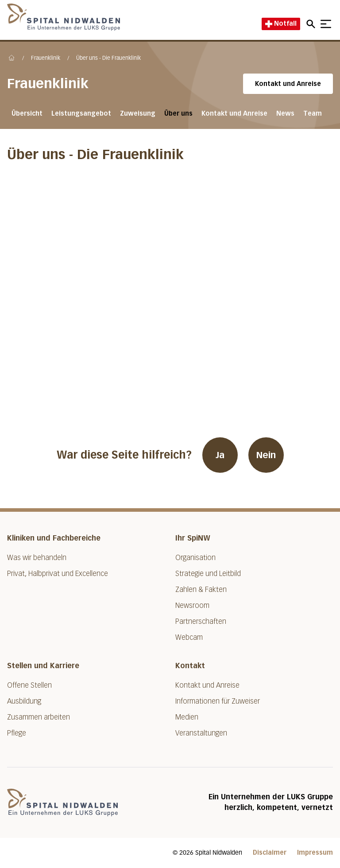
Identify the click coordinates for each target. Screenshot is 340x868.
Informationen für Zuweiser (218, 701)
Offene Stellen (29, 685)
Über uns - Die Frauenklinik (108, 58)
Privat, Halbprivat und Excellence (58, 574)
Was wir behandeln (37, 558)
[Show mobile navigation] (326, 24)
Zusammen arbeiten (39, 717)
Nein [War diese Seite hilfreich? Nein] (266, 455)
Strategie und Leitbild (208, 574)
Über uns (178, 114)
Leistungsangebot (81, 114)
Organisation (195, 558)
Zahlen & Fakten (201, 590)
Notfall (281, 24)
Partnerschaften (201, 621)
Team (313, 114)
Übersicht (27, 114)
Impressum (315, 853)
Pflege (17, 733)
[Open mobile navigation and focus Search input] (312, 24)
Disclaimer (270, 853)
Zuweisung (138, 114)
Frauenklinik (46, 58)
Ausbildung (24, 701)
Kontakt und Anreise (288, 84)
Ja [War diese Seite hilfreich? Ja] (220, 455)
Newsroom (192, 605)
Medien (187, 717)
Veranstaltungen (201, 733)
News (285, 114)
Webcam (189, 637)
